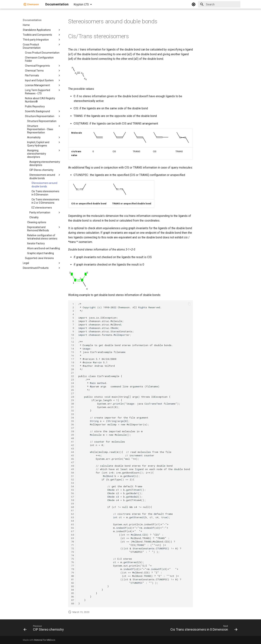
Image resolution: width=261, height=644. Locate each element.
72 (72, 548)
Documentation (32, 20)
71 (72, 545)
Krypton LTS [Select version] (81, 4)
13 (72, 345)
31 (72, 407)
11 (72, 338)
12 (72, 342)
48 (72, 466)
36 (72, 424)
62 (72, 514)
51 (72, 476)
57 (72, 497)
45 (72, 455)
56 (72, 493)
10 (72, 335)
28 (72, 397)
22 (72, 376)
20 (72, 369)
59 (72, 504)
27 (72, 393)
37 (72, 428)
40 (72, 438)
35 (72, 421)
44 (72, 452)
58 (72, 500)
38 (72, 431)
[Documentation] (31, 4)
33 (72, 414)
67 (72, 531)
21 (72, 373)
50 (72, 473)
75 (72, 559)
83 (72, 586)
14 (72, 349)
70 (72, 542)
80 (72, 576)
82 (72, 583)
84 (72, 590)
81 (72, 579)
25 (72, 386)
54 (72, 486)
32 (72, 411)
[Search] (219, 4)
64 (72, 521)
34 (72, 418)
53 (72, 483)
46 (72, 459)
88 (72, 603)
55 (72, 490)
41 (72, 442)
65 (72, 524)
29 (72, 400)
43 (72, 449)
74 (72, 555)
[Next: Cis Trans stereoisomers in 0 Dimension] (203, 629)
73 (72, 552)
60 (72, 507)
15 (72, 352)
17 (72, 359)
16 (72, 355)
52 (72, 479)
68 (72, 535)
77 (72, 566)
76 (72, 562)
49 (72, 469)
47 (72, 462)
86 (72, 597)
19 (72, 366)
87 (72, 600)
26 (72, 390)
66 (72, 528)
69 (72, 538)
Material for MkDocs (45, 640)
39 (72, 435)
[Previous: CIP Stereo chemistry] (44, 629)
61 (72, 510)
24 (72, 383)
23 (72, 380)
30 (72, 404)
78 (72, 569)
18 (72, 362)
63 (72, 517)
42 (72, 445)
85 (72, 593)
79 (72, 573)
